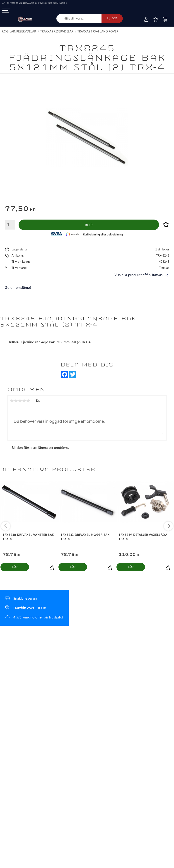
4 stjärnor (24, 401)
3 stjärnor (20, 401)
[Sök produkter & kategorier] (78, 19)
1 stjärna (12, 401)
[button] (6, 11)
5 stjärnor (28, 401)
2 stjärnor (16, 401)
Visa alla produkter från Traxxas (138, 275)
